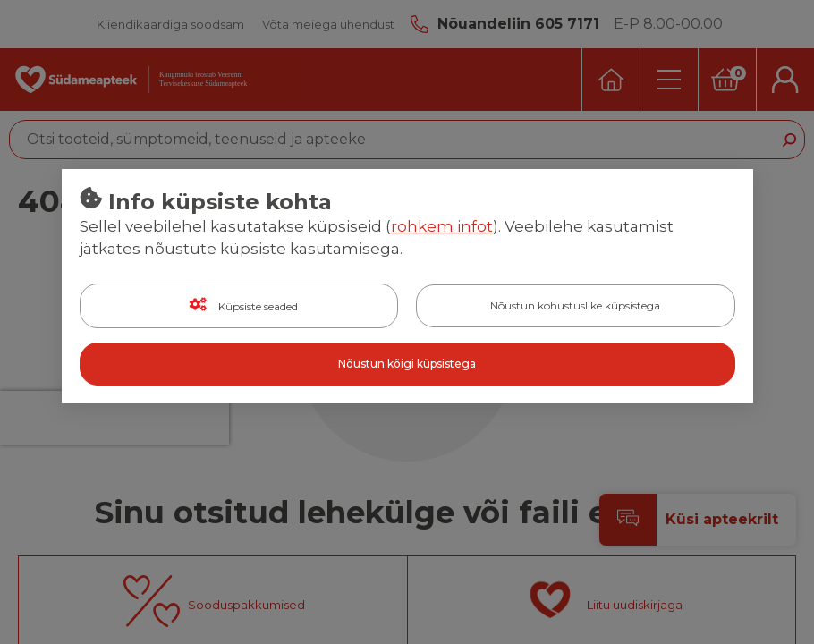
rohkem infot (442, 226)
